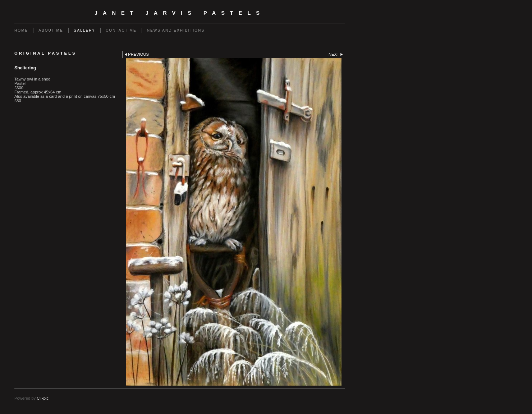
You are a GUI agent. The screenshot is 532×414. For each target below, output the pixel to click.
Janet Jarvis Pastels (180, 13)
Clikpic (43, 398)
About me (51, 30)
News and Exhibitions (176, 30)
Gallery (84, 30)
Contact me (121, 30)
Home (21, 30)
